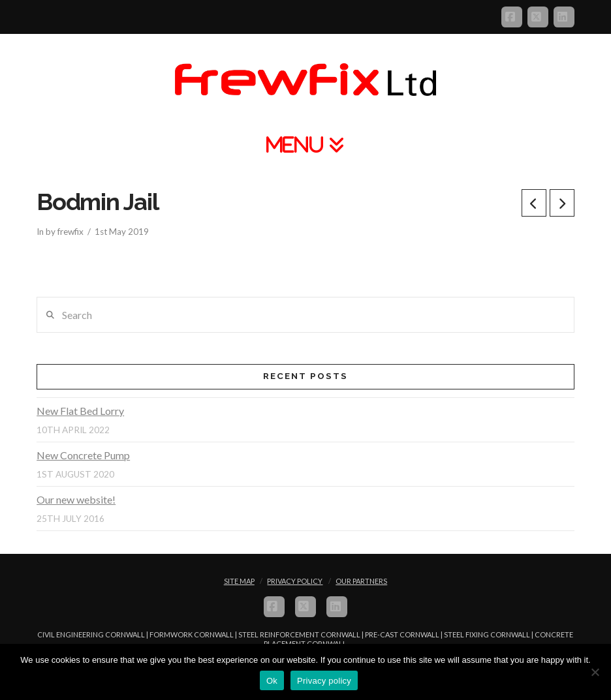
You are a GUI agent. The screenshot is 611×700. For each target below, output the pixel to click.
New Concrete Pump (83, 455)
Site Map (239, 581)
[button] (305, 145)
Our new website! (76, 499)
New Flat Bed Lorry (80, 411)
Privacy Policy (295, 581)
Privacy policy (324, 681)
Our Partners (361, 581)
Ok (272, 681)
